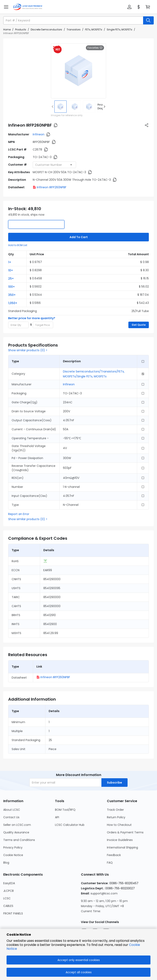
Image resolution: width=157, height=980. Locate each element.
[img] (61, 107)
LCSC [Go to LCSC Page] (7, 898)
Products (21, 30)
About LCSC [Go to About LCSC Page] (12, 810)
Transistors (74, 30)
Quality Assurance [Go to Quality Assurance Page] (16, 832)
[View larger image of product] (78, 71)
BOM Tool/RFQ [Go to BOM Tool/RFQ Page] (65, 810)
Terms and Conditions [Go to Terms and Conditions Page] (19, 840)
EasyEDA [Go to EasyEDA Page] (9, 883)
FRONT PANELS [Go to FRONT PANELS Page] (13, 913)
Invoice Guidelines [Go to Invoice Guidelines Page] (120, 840)
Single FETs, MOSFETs (119, 30)
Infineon (39, 134)
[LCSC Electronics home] (28, 7)
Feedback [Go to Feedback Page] (114, 855)
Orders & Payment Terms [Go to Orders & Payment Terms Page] (125, 832)
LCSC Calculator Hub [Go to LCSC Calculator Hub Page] (70, 825)
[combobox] (54, 165)
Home (7, 30)
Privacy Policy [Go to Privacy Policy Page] (13, 847)
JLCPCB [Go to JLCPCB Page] (8, 891)
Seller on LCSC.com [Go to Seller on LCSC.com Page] (17, 825)
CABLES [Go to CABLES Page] (8, 906)
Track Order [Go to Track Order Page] (115, 810)
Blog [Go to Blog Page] (6, 863)
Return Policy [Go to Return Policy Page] (116, 817)
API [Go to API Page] (57, 817)
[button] (129, 7)
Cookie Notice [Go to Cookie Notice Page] (13, 855)
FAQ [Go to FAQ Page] (110, 863)
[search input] (74, 20)
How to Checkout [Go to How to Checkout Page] (119, 825)
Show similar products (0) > (28, 350)
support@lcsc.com (104, 893)
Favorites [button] (95, 48)
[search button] (148, 20)
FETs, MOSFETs (94, 30)
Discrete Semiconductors (46, 30)
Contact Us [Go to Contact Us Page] (11, 817)
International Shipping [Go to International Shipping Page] (122, 847)
